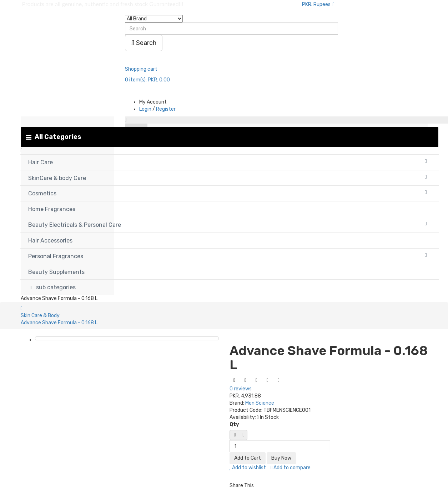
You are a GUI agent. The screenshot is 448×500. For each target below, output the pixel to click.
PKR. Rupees (318, 4)
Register (166, 109)
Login (145, 109)
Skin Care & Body (40, 316)
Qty (234, 424)
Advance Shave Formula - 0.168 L (59, 323)
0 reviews (241, 389)
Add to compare (291, 468)
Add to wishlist (248, 468)
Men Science (260, 403)
